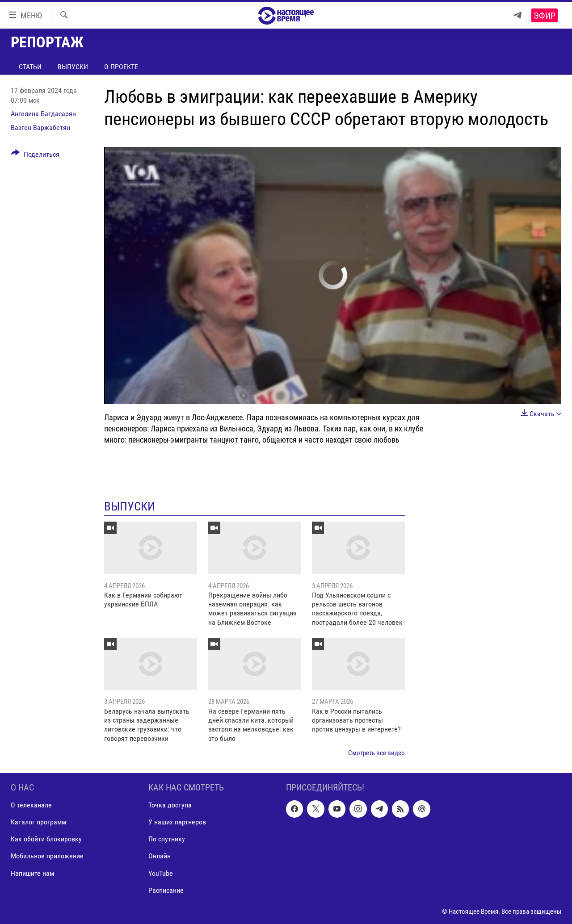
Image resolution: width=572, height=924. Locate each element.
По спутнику (167, 839)
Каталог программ (38, 822)
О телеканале (31, 805)
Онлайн (160, 856)
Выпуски (73, 67)
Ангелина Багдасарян (43, 114)
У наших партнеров (177, 822)
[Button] (35, 156)
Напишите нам (32, 873)
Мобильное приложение (47, 856)
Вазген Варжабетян (40, 128)
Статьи (30, 67)
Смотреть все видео (376, 753)
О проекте (121, 67)
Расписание (166, 890)
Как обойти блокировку (46, 839)
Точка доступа (170, 805)
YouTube (161, 873)
